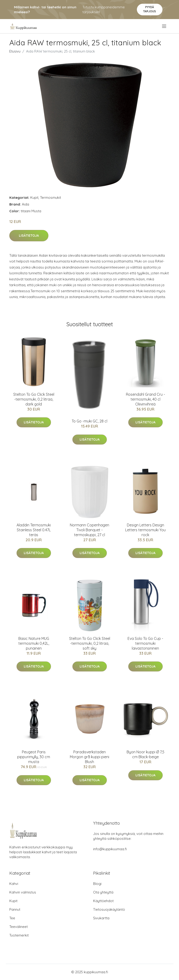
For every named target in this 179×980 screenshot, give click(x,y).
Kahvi (14, 884)
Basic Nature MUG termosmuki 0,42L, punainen (34, 643)
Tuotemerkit (19, 935)
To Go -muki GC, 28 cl (89, 421)
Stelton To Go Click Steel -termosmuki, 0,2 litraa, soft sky (90, 643)
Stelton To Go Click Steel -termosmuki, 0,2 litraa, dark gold (34, 399)
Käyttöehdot (103, 901)
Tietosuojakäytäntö (109, 909)
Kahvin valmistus (23, 892)
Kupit (34, 198)
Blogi (97, 884)
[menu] (164, 26)
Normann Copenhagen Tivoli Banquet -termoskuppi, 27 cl (89, 530)
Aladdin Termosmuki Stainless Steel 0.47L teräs (34, 530)
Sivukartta (101, 918)
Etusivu (15, 51)
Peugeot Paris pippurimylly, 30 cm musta (34, 757)
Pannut (15, 909)
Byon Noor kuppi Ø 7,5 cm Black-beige (145, 754)
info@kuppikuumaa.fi (110, 849)
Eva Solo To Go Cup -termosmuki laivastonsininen (145, 643)
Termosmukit (51, 198)
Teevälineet (19, 927)
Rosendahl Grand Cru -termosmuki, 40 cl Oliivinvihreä (145, 399)
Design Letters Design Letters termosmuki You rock (145, 530)
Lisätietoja (29, 236)
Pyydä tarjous (150, 9)
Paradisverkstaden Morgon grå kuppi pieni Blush (89, 757)
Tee (12, 918)
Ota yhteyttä (103, 892)
